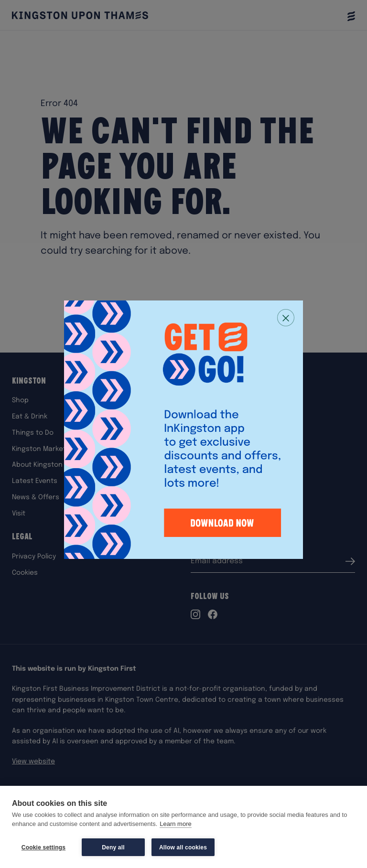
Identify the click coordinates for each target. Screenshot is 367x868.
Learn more (175, 824)
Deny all (113, 847)
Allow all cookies (183, 847)
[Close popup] (286, 318)
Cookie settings (43, 847)
